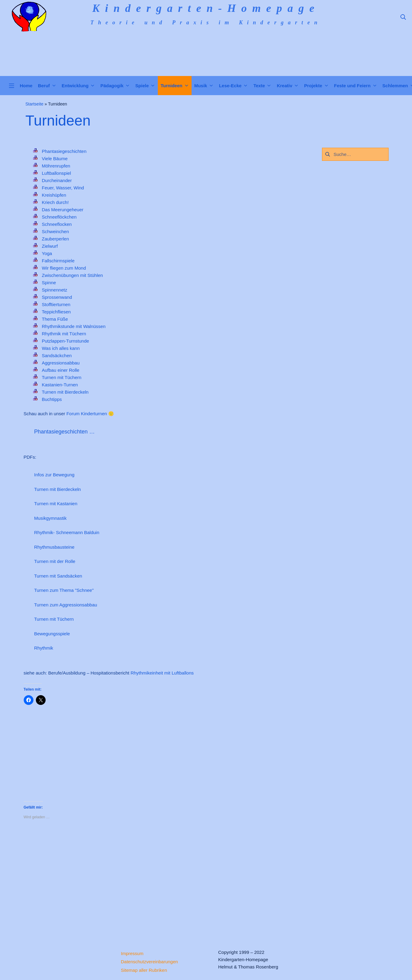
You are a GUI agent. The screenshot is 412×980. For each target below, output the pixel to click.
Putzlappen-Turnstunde (66, 341)
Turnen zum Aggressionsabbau (66, 605)
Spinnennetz (55, 290)
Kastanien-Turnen (60, 385)
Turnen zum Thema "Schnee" (64, 590)
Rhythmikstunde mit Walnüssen (74, 326)
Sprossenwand (57, 297)
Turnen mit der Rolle (55, 561)
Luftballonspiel (57, 173)
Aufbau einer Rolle (61, 370)
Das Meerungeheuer (63, 210)
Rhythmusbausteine (54, 547)
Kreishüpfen (54, 195)
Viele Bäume (55, 159)
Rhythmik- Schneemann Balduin (67, 532)
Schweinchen (55, 231)
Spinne (49, 283)
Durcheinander (57, 180)
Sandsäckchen (57, 355)
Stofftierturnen (56, 304)
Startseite (35, 104)
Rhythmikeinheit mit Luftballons (162, 673)
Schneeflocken (57, 224)
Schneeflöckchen (59, 217)
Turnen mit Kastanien (56, 504)
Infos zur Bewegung (54, 475)
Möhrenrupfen (56, 166)
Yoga (47, 253)
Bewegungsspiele (52, 634)
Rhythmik (44, 648)
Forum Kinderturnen (87, 414)
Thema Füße (55, 319)
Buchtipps (52, 399)
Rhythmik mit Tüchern (64, 334)
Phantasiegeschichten (64, 151)
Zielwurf (50, 246)
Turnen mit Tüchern (62, 377)
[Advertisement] (161, 879)
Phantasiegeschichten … (64, 432)
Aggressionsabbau (61, 363)
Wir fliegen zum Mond (64, 268)
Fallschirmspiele (58, 261)
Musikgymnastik (50, 518)
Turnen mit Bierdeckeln (65, 392)
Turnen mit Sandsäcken (58, 576)
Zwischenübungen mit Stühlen (73, 275)
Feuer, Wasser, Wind (63, 188)
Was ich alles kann (61, 348)
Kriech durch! (55, 202)
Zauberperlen (55, 239)
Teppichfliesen (56, 312)
